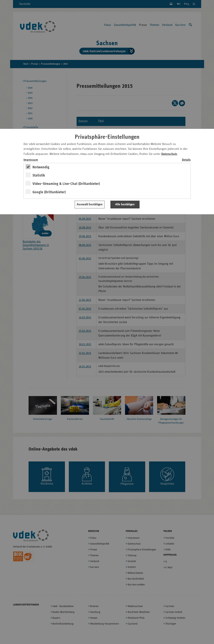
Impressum (31, 160)
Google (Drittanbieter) (49, 192)
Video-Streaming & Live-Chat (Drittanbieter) (66, 184)
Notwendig (41, 167)
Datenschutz (169, 154)
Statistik (39, 175)
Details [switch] (186, 160)
